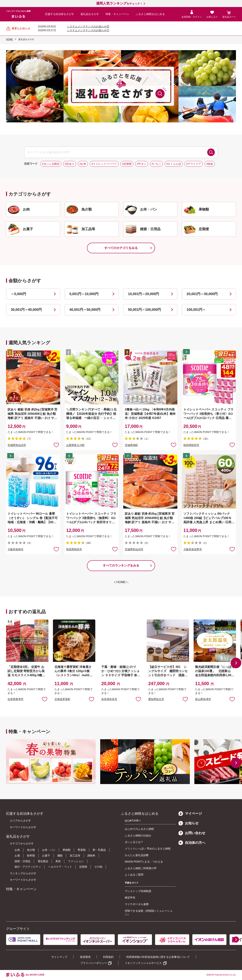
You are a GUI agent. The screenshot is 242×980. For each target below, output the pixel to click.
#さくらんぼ (174, 164)
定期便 (83, 867)
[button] (236, 663)
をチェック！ (119, 4)
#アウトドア (194, 164)
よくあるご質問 (134, 875)
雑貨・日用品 (22, 861)
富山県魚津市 (203, 699)
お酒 (17, 856)
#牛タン (142, 164)
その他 (98, 867)
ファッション (76, 861)
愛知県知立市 (156, 699)
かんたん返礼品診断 (137, 855)
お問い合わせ (192, 833)
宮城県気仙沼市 (17, 445)
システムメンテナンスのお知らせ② (88, 26)
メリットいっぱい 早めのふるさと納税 (148, 849)
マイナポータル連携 (137, 904)
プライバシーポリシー (94, 963)
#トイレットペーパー (104, 164)
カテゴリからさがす (22, 843)
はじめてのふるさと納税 (139, 829)
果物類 (67, 850)
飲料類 (31, 856)
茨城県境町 (131, 445)
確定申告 (130, 898)
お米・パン (49, 850)
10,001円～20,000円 (143, 294)
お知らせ (188, 823)
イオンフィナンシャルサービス (143, 963)
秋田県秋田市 (191, 445)
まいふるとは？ (134, 842)
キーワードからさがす (23, 827)
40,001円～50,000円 (85, 310)
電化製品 (43, 861)
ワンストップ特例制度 (138, 891)
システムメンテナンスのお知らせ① (88, 30)
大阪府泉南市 (16, 549)
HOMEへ (123, 582)
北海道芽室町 (62, 699)
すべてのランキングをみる (121, 565)
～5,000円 (18, 294)
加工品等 (75, 856)
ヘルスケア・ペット (60, 867)
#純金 (210, 164)
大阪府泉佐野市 (193, 549)
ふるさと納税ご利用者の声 (141, 868)
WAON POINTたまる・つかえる (144, 862)
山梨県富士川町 (75, 445)
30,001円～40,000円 (26, 310)
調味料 (91, 856)
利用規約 (108, 957)
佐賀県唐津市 (16, 699)
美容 (58, 861)
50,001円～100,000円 (144, 310)
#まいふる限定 (51, 164)
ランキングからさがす (23, 873)
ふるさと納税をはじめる (150, 14)
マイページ (190, 814)
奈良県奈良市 (109, 699)
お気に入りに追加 (45, 699)
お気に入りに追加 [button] (56, 445)
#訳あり (70, 164)
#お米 (83, 164)
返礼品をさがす (90, 14)
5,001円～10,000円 (84, 294)
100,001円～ (196, 310)
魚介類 (31, 850)
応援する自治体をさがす (60, 14)
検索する (211, 152)
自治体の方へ (192, 843)
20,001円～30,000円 (202, 294)
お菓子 (46, 856)
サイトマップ (59, 957)
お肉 (17, 850)
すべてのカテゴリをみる (121, 248)
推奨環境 (85, 957)
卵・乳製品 (99, 850)
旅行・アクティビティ (28, 867)
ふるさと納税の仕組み (138, 835)
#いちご (156, 164)
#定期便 (127, 164)
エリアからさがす (20, 821)
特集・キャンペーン (117, 14)
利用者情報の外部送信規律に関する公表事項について (158, 957)
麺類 (60, 856)
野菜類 (82, 850)
